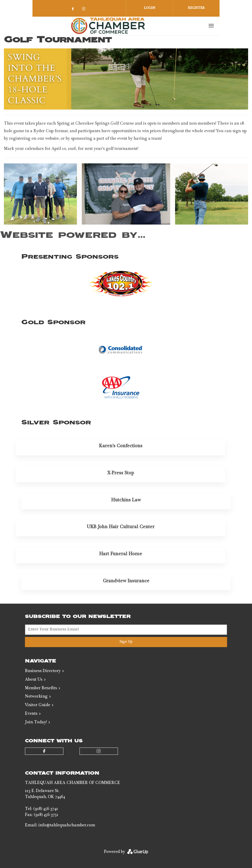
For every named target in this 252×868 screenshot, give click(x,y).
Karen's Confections (121, 446)
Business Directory (43, 671)
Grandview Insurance (126, 581)
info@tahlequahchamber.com (67, 826)
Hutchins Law (126, 500)
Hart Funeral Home (121, 554)
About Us (34, 680)
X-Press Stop (121, 473)
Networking (36, 697)
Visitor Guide (38, 705)
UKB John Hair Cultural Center (121, 527)
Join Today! (36, 723)
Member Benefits (41, 688)
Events (31, 714)
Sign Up (126, 642)
